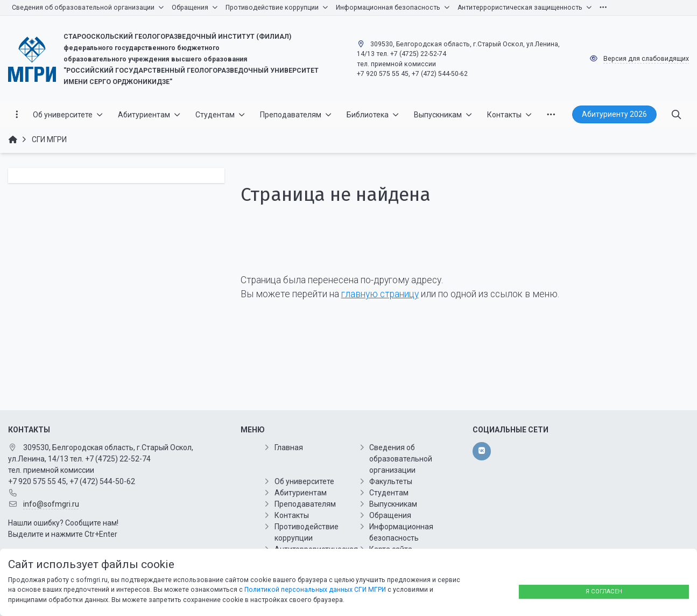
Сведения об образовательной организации (401, 459)
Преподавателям (305, 504)
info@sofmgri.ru (51, 504)
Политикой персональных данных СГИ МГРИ (315, 590)
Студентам (389, 493)
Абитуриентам (301, 493)
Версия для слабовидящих (646, 59)
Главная (289, 447)
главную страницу (380, 294)
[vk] (481, 451)
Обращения (390, 515)
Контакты (292, 515)
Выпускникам (393, 504)
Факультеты (391, 481)
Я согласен (604, 591)
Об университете (304, 481)
